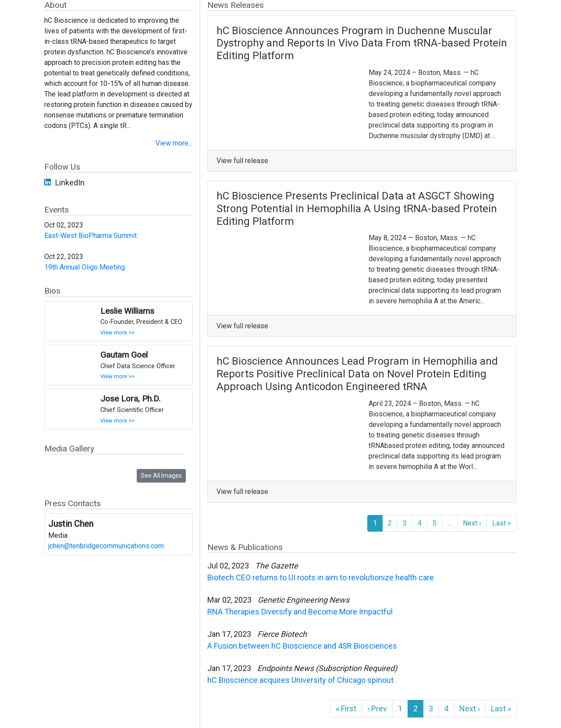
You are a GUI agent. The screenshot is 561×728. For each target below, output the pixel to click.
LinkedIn (70, 183)
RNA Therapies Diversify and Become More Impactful (300, 612)
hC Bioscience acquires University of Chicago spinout (301, 680)
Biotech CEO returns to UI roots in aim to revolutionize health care (321, 577)
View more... (174, 143)
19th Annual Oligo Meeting (85, 267)
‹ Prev (377, 708)
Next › (472, 523)
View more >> (117, 332)
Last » (502, 523)
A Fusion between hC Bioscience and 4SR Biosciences (302, 646)
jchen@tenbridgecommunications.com (106, 546)
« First (346, 708)
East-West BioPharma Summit (91, 236)
